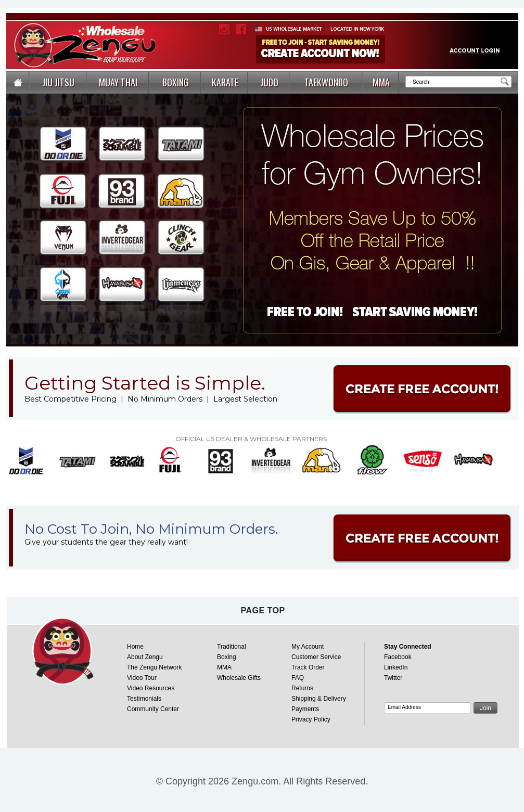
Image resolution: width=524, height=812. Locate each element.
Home (135, 647)
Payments (305, 709)
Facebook (398, 657)
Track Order (308, 667)
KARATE (225, 82)
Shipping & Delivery (319, 699)
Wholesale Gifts (239, 678)
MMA (381, 82)
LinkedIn (396, 667)
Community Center (153, 709)
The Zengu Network (154, 667)
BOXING (176, 82)
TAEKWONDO (326, 82)
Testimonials (144, 699)
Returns (302, 688)
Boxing (227, 657)
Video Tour (142, 678)
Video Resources (151, 688)
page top (263, 610)
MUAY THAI (118, 82)
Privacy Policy (311, 719)
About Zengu (145, 657)
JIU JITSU (58, 82)
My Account (308, 647)
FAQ (298, 678)
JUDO (269, 82)
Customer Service (316, 657)
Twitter (393, 678)
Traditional (232, 647)
